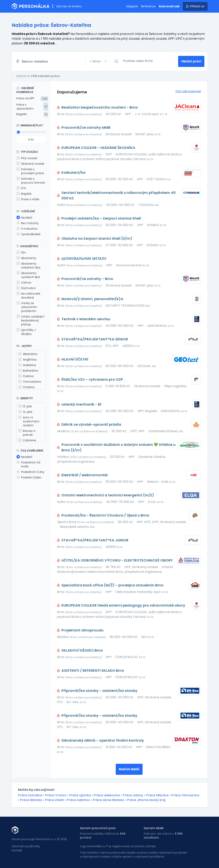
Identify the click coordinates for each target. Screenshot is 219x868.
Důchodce (26, 288)
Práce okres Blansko (108, 800)
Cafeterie (27, 440)
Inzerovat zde (169, 6)
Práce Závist (54, 800)
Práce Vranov (56, 795)
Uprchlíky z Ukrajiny (26, 332)
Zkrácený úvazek (30, 164)
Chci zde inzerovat (188, 91)
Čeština (26, 376)
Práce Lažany (133, 795)
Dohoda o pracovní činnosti (31, 181)
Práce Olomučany (185, 795)
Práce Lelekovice (107, 795)
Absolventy (26, 258)
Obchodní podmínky (26, 846)
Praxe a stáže (28, 199)
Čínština (26, 387)
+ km (95, 61)
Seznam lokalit (154, 828)
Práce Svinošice (30, 795)
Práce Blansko (31, 800)
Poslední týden (29, 477)
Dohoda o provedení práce (30, 171)
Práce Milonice (157, 795)
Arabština (27, 365)
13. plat (25, 406)
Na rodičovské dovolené (28, 296)
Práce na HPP (25, 98)
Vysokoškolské (28, 234)
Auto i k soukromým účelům (29, 421)
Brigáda (22, 114)
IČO (21, 188)
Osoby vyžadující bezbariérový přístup (30, 320)
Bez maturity (28, 223)
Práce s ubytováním (25, 107)
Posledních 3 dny (30, 472)
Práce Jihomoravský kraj (146, 800)
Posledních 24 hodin (28, 464)
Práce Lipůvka (80, 795)
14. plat (25, 412)
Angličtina (27, 360)
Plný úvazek (27, 158)
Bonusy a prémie (27, 433)
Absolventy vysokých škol (28, 275)
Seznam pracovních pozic (98, 828)
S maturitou (27, 229)
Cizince (24, 283)
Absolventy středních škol (28, 266)
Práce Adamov (78, 800)
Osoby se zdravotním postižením (27, 307)
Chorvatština (30, 382)
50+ (21, 253)
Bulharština (28, 371)
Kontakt (17, 850)
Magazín (132, 6)
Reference (148, 6)
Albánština (28, 354)
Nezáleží (24, 218)
